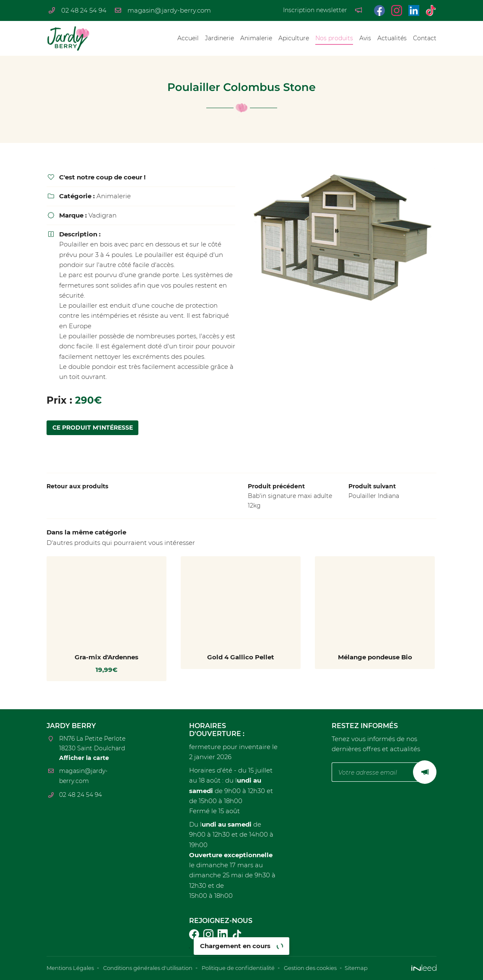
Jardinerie (219, 38)
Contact (425, 38)
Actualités (392, 38)
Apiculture (294, 38)
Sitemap (383, 968)
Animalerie (256, 38)
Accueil (188, 38)
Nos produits (334, 38)
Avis (365, 38)
